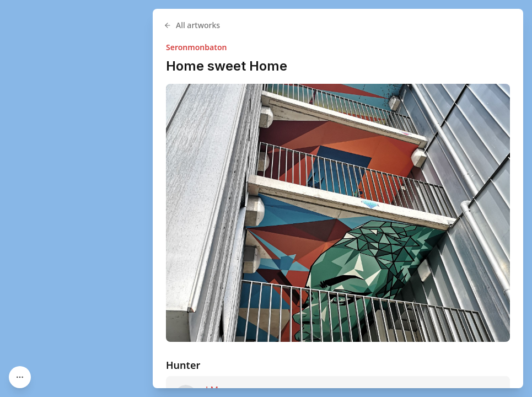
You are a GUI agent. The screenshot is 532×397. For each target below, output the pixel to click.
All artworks (192, 25)
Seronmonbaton (196, 47)
